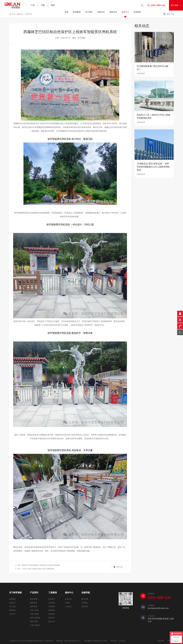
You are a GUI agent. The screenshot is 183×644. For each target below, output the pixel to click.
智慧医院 (52, 610)
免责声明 (161, 641)
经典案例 (77, 12)
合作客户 (12, 614)
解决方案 (85, 599)
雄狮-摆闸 (33, 603)
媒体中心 (125, 12)
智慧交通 (52, 614)
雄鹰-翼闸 (33, 606)
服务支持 (113, 12)
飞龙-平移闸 (34, 614)
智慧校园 (52, 606)
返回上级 (118, 567)
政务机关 (52, 618)
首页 (67, 12)
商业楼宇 (52, 599)
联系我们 (137, 12)
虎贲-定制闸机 (35, 618)
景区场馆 (52, 603)
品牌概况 (12, 599)
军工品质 (12, 606)
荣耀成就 (12, 610)
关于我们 (89, 12)
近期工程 (68, 599)
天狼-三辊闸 (34, 610)
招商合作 (101, 12)
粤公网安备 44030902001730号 (96, 641)
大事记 (67, 603)
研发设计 (12, 603)
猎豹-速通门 (34, 599)
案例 (53, 5)
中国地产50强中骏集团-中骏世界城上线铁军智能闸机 (41, 565)
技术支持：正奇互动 (118, 641)
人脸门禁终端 (35, 625)
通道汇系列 (34, 621)
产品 (33, 5)
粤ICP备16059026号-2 (73, 641)
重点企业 (52, 621)
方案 (43, 5)
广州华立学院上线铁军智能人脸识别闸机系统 (38, 569)
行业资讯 (68, 606)
